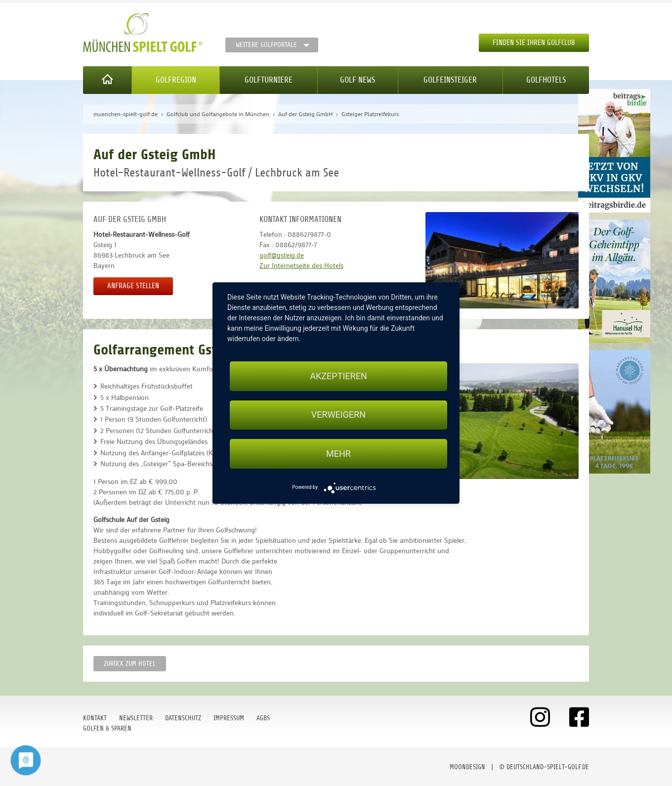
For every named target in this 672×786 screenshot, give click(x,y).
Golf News (357, 80)
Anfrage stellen (133, 286)
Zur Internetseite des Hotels (301, 265)
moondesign (467, 767)
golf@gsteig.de (282, 255)
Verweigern (338, 415)
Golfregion (176, 80)
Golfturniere (269, 80)
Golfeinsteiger (450, 80)
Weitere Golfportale (266, 45)
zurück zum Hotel (130, 664)
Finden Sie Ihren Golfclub (534, 43)
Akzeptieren (338, 376)
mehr (338, 454)
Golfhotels (546, 80)
